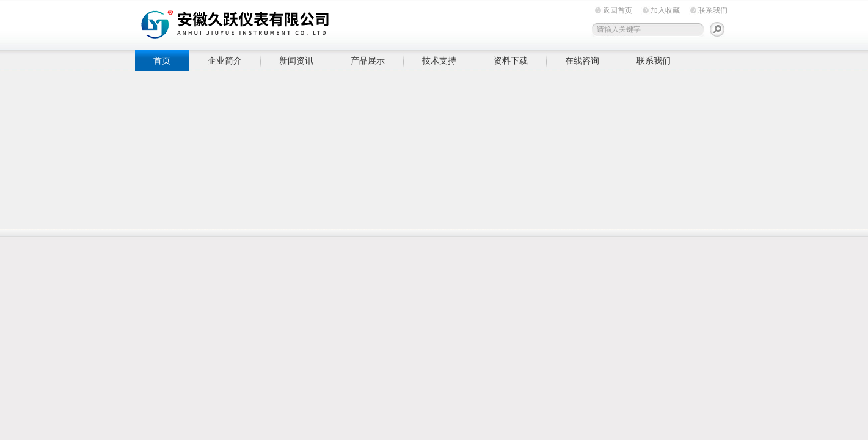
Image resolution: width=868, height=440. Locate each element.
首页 (162, 61)
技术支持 (439, 61)
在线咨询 (582, 61)
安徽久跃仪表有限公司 (324, 23)
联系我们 (713, 10)
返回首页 (618, 10)
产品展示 (368, 61)
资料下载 (511, 61)
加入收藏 (665, 10)
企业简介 (225, 61)
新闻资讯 (296, 61)
